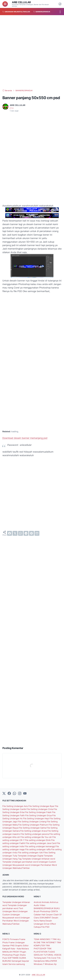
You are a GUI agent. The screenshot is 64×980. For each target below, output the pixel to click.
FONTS (6, 939)
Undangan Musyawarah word (16, 865)
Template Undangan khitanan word (39, 859)
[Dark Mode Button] (60, 4)
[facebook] (10, 533)
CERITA (54, 911)
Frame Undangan (17, 942)
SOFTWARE (13, 958)
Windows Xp (51, 964)
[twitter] (15, 533)
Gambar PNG (9, 946)
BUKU (57, 908)
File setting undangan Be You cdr (36, 837)
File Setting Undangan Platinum (33, 825)
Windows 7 (39, 964)
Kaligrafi (7, 949)
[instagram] (20, 794)
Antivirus (54, 902)
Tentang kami (40, 958)
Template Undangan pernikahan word (20, 862)
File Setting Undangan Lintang (32, 822)
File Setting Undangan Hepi (36, 819)
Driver (47, 924)
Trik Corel (52, 958)
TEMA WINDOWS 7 (43, 939)
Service (12, 964)
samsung (20, 964)
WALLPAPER (51, 961)
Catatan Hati (40, 915)
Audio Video (39, 905)
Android (38, 902)
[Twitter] (4, 794)
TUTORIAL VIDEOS (52, 955)
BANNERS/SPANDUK (44, 908)
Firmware (15, 939)
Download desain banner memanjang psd (25, 438)
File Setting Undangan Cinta (40, 809)
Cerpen (50, 915)
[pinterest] (31, 533)
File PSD (45, 927)
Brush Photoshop (42, 911)
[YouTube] (25, 794)
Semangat (17, 961)
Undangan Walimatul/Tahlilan (16, 868)
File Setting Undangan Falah (38, 812)
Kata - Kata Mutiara (20, 949)
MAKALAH (8, 952)
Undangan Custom (47, 862)
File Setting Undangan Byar (42, 806)
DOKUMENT (46, 918)
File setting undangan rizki (31, 853)
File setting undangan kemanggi (40, 846)
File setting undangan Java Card (41, 843)
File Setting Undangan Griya (39, 815)
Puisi (5, 958)
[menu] (5, 4)
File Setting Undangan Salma (33, 828)
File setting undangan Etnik (38, 840)
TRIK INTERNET (49, 942)
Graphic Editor (22, 946)
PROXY (16, 952)
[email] (37, 533)
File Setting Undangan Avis (15, 806)
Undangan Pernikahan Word (44, 865)
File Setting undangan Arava (34, 831)
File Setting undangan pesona (35, 834)
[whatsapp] (20, 533)
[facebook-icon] (9, 794)
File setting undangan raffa (38, 849)
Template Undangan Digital (31, 856)
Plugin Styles (19, 955)
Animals (46, 902)
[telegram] (26, 533)
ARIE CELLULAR (21, 2)
